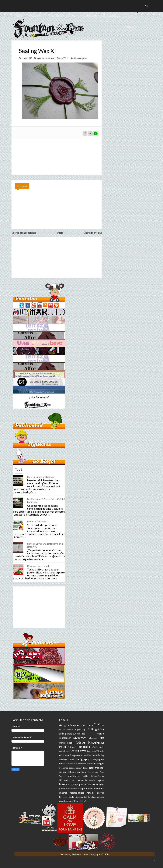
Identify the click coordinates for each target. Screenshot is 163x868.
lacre (39, 58)
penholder (99, 788)
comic (90, 763)
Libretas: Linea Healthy (39, 566)
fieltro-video (93, 772)
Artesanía (35, 15)
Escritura (55, 15)
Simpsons (91, 751)
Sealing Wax (62, 58)
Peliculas (71, 747)
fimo (102, 772)
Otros (129, 15)
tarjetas (63, 797)
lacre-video (91, 780)
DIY (97, 725)
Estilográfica (96, 729)
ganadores (74, 776)
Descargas (111, 15)
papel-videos (86, 788)
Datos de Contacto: (37, 521)
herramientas (98, 776)
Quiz (94, 747)
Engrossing (80, 730)
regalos (91, 793)
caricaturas (71, 763)
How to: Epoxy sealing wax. (41, 477)
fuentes (62, 776)
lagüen (101, 780)
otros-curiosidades (94, 784)
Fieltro (100, 734)
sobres (100, 793)
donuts (85, 768)
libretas (64, 784)
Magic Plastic (66, 743)
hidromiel (64, 780)
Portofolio (89, 15)
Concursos (86, 725)
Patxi (63, 747)
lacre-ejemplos (49, 58)
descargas (99, 763)
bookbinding (98, 755)
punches (63, 793)
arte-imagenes (73, 755)
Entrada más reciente (24, 233)
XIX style (100, 751)
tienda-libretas (75, 797)
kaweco (73, 780)
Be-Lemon (77, 854)
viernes (100, 797)
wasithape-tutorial (78, 801)
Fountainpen (65, 738)
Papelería (96, 742)
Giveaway (79, 738)
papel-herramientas (69, 788)
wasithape (64, 801)
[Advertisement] (57, 257)
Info (101, 738)
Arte (72, 15)
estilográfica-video (77, 772)
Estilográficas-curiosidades (72, 734)
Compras (74, 725)
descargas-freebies (67, 768)
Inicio (18, 15)
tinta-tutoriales (90, 797)
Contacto (132, 27)
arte (62, 755)
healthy (85, 776)
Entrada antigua (93, 233)
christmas (82, 764)
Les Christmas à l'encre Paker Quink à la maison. (46, 500)
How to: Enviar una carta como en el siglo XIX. (45, 545)
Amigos (64, 725)
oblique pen (77, 784)
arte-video (86, 755)
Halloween (92, 738)
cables (72, 759)
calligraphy (83, 759)
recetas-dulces (77, 793)
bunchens (63, 759)
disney (79, 768)
